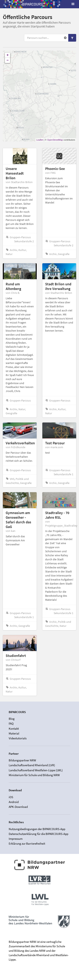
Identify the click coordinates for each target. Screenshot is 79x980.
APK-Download (18, 807)
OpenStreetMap (55, 140)
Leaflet (40, 140)
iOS (11, 797)
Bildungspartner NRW (22, 760)
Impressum (16, 839)
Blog (12, 719)
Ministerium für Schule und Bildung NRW (34, 775)
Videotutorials (18, 738)
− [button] (8, 60)
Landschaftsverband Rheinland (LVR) (32, 765)
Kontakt (14, 729)
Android (14, 802)
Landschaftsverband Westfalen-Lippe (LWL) (36, 770)
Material (14, 733)
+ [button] (8, 55)
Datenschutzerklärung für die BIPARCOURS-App (38, 834)
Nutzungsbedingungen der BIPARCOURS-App (37, 829)
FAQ (11, 723)
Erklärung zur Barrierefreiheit (27, 844)
